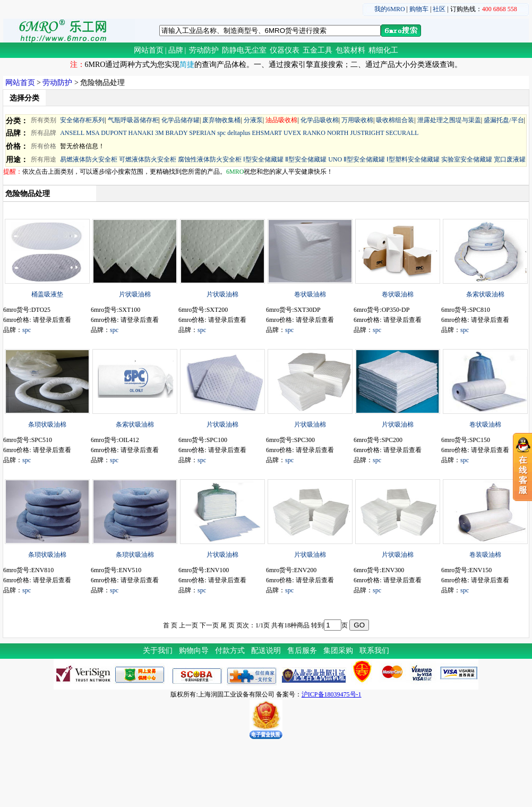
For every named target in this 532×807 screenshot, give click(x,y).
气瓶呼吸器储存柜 (133, 120)
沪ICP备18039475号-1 (332, 694)
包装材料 (350, 50)
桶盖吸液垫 (47, 294)
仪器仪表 (285, 50)
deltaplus (239, 133)
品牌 (176, 50)
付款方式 (230, 651)
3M (160, 133)
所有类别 (44, 120)
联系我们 (374, 651)
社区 (439, 9)
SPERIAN (202, 133)
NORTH (338, 133)
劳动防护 (204, 50)
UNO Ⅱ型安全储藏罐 (357, 159)
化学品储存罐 (181, 120)
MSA (93, 133)
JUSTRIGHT (367, 133)
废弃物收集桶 (221, 120)
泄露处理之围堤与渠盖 (449, 120)
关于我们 (158, 651)
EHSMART (267, 133)
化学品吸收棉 (320, 120)
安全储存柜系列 (82, 120)
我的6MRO (389, 9)
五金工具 (318, 50)
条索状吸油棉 (485, 294)
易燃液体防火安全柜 (89, 159)
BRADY (177, 133)
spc (221, 133)
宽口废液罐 (510, 159)
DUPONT (114, 133)
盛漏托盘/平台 (504, 120)
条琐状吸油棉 (47, 424)
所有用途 (44, 159)
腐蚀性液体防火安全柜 (210, 159)
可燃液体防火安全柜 (148, 159)
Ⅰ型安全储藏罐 (263, 159)
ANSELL (72, 133)
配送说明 (266, 651)
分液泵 (253, 120)
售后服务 (302, 651)
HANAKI (141, 133)
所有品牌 (44, 133)
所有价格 (44, 146)
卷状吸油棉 (310, 294)
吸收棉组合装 (395, 120)
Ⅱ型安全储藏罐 (306, 159)
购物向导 (194, 651)
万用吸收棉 (357, 120)
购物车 (419, 9)
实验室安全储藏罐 (467, 159)
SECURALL (402, 133)
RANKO (314, 133)
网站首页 (149, 50)
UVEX (292, 133)
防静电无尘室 (244, 50)
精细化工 (383, 50)
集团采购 (338, 651)
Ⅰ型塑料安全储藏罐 (413, 159)
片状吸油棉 (135, 294)
